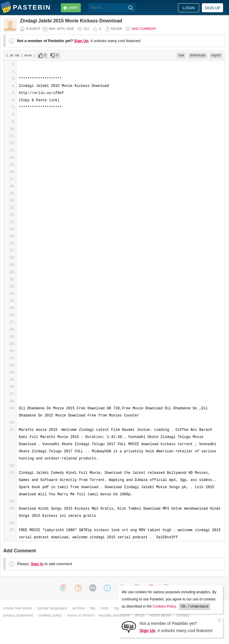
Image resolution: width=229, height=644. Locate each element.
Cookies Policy (164, 606)
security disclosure (114, 615)
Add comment (144, 29)
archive (79, 608)
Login (189, 8)
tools (105, 608)
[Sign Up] (129, 627)
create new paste (17, 608)
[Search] (131, 8)
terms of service (81, 615)
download (198, 55)
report (216, 55)
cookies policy (50, 615)
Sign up (212, 8)
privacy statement (18, 615)
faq (93, 608)
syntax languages (52, 608)
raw (181, 55)
